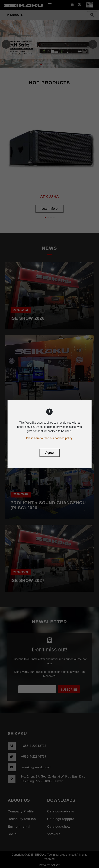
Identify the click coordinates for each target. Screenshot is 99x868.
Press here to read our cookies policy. (49, 438)
